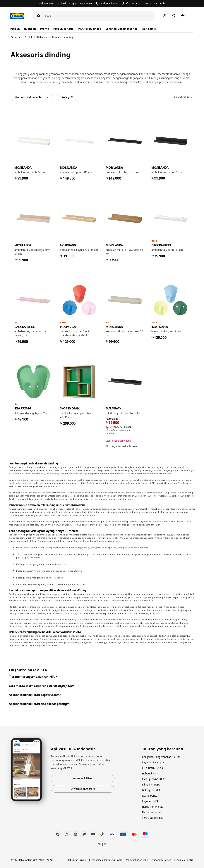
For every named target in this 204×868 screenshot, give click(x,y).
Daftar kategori (151, 812)
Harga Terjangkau (153, 807)
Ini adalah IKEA (151, 785)
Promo (45, 29)
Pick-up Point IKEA (153, 779)
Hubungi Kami (150, 773)
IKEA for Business (89, 29)
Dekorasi (42, 37)
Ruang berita (150, 796)
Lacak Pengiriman (109, 3)
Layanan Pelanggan (154, 762)
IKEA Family (149, 29)
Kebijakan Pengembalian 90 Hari (161, 757)
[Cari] (100, 16)
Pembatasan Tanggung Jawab (106, 860)
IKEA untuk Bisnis (152, 768)
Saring (67, 97)
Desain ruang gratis (155, 3)
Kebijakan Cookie (184, 860)
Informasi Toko (133, 3)
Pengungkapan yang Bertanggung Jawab (148, 860)
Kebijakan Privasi (77, 860)
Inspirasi (61, 3)
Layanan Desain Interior (121, 29)
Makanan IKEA (46, 3)
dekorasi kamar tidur (92, 499)
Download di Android (83, 789)
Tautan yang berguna (163, 749)
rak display (135, 82)
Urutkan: (29, 97)
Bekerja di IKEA (151, 790)
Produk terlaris (63, 29)
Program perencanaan (81, 3)
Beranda (15, 37)
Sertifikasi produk (152, 818)
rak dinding (54, 78)
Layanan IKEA (150, 801)
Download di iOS (83, 778)
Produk (29, 37)
